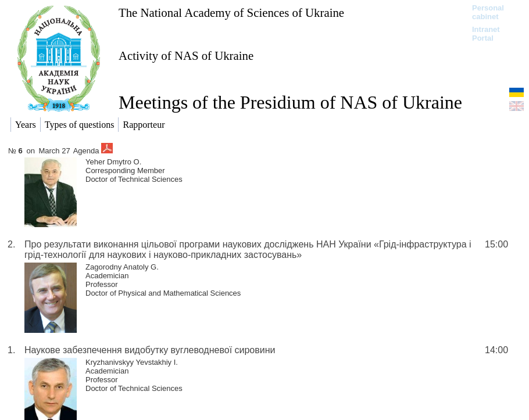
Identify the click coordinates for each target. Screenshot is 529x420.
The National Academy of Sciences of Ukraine (231, 12)
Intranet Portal (486, 34)
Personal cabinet (488, 12)
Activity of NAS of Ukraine (186, 55)
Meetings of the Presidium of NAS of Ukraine (290, 102)
